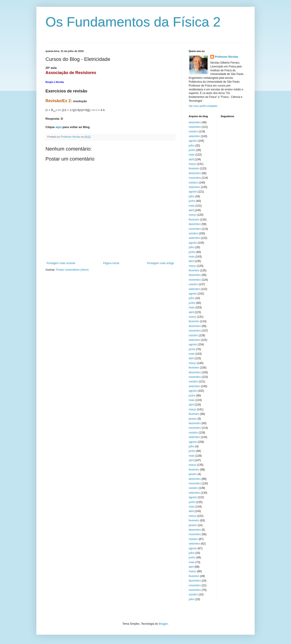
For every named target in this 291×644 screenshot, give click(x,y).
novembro (195, 127)
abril (191, 159)
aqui (59, 127)
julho (192, 146)
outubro (193, 131)
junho (192, 150)
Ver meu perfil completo (203, 106)
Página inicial (111, 263)
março (192, 164)
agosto (193, 141)
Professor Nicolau (227, 57)
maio (192, 155)
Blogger (163, 624)
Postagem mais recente (61, 263)
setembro (194, 136)
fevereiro (194, 168)
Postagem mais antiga (160, 263)
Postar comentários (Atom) (72, 270)
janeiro (193, 419)
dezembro (195, 122)
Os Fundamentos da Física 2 (133, 22)
